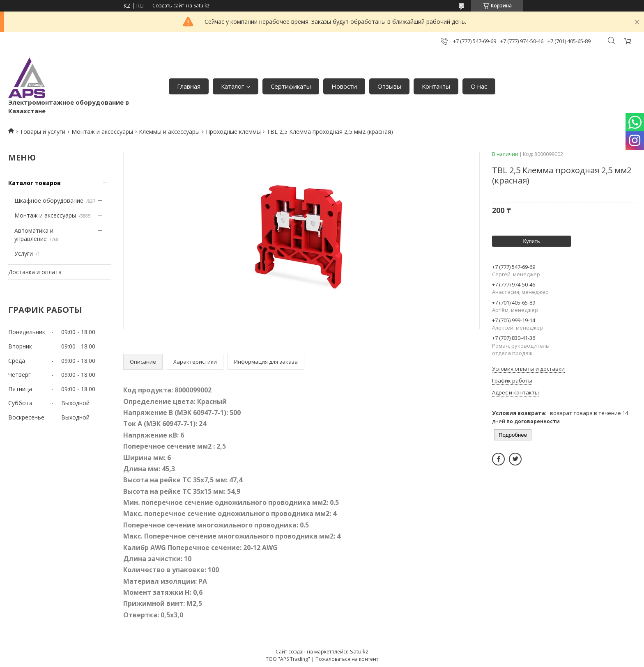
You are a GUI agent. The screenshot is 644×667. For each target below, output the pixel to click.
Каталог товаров (34, 183)
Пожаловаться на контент (347, 659)
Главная (189, 86)
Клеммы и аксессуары (169, 132)
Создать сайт (168, 6)
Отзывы (389, 86)
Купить (531, 241)
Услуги (24, 253)
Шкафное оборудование (49, 201)
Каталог (232, 86)
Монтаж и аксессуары (102, 132)
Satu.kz (359, 651)
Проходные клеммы (233, 132)
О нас (479, 86)
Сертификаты (291, 86)
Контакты (436, 86)
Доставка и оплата (35, 272)
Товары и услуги (43, 132)
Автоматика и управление (34, 235)
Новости (344, 86)
